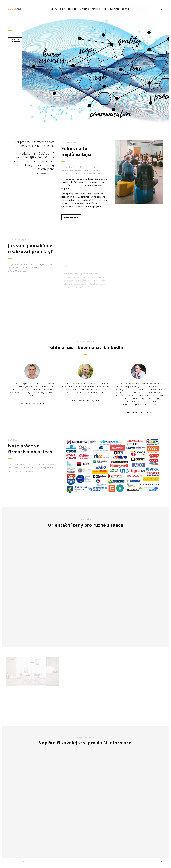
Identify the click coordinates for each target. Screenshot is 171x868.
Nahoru (54, 9)
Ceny (105, 9)
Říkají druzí (84, 9)
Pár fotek (115, 9)
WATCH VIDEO (71, 217)
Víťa (23, 862)
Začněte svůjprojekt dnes (15, 41)
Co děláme (72, 9)
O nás (62, 9)
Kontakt (125, 9)
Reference (96, 9)
